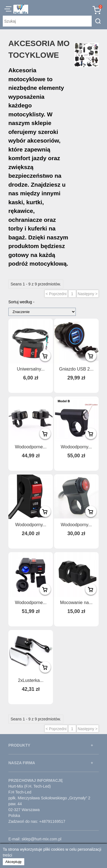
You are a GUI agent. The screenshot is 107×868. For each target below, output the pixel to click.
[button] (8, 10)
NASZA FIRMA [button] (22, 763)
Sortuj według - (21, 302)
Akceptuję (14, 862)
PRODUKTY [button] (19, 745)
